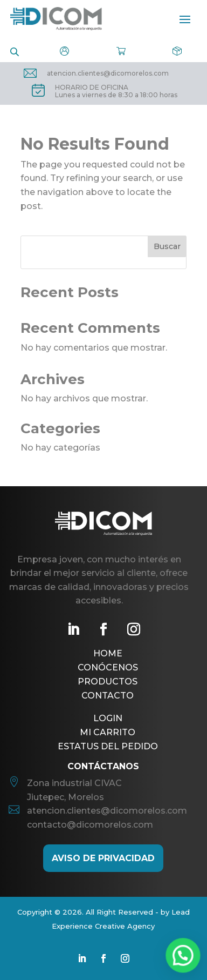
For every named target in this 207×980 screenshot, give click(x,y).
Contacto (108, 696)
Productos (108, 682)
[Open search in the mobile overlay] (15, 51)
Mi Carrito (108, 732)
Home (108, 653)
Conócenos (108, 667)
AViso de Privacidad (103, 858)
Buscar (167, 246)
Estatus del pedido (108, 746)
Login (108, 718)
